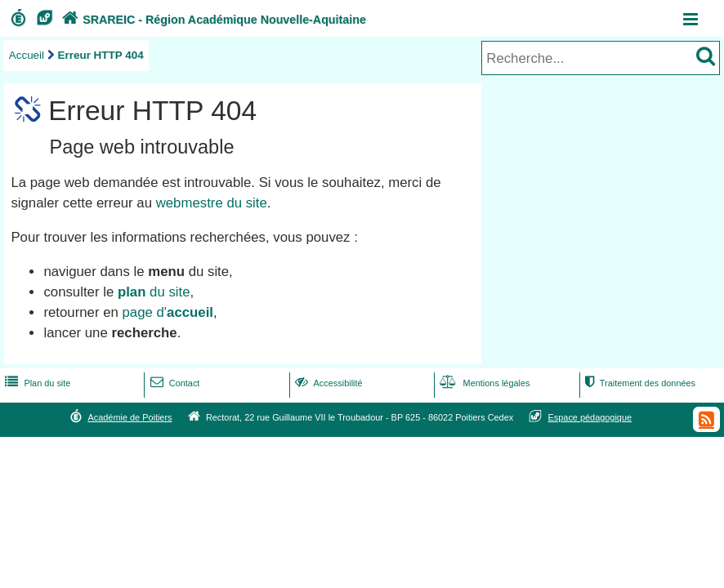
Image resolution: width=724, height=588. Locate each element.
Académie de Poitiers (130, 417)
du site (154, 292)
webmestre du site (212, 203)
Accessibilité (327, 383)
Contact (174, 383)
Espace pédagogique (590, 417)
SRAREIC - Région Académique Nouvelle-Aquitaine (212, 20)
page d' (168, 312)
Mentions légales (483, 383)
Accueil (27, 55)
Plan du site (36, 383)
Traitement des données (639, 383)
